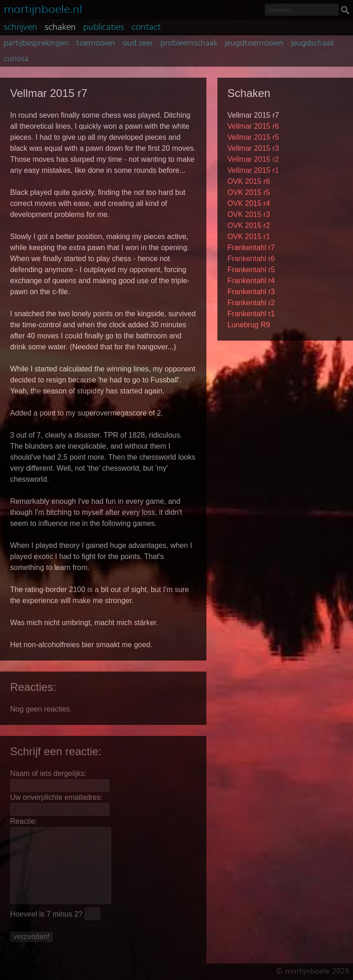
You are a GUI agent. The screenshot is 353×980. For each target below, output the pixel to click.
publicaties (104, 27)
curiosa (16, 59)
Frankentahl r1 (251, 314)
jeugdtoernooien (254, 43)
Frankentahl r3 (251, 292)
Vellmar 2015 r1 (253, 170)
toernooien (96, 43)
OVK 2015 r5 (249, 192)
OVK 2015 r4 (249, 203)
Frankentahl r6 (251, 259)
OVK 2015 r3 (249, 214)
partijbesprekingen (36, 43)
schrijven (20, 27)
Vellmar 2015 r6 (253, 126)
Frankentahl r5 (251, 270)
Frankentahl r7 (251, 248)
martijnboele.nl (43, 8)
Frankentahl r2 (251, 303)
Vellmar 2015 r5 (253, 137)
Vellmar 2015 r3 (253, 148)
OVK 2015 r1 (249, 236)
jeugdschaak (313, 43)
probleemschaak (189, 43)
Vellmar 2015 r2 (253, 159)
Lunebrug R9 (249, 325)
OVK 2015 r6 (249, 181)
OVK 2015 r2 (249, 225)
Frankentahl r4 (251, 281)
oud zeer (138, 43)
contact (146, 27)
